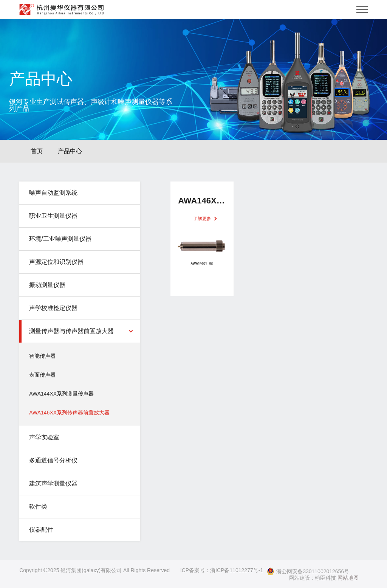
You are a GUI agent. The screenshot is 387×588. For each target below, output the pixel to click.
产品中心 (70, 151)
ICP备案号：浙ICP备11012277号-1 (222, 570)
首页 (37, 151)
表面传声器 (42, 375)
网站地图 (348, 578)
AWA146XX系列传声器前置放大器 (69, 413)
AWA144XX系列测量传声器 (61, 394)
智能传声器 (42, 356)
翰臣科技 (325, 578)
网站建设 (300, 578)
